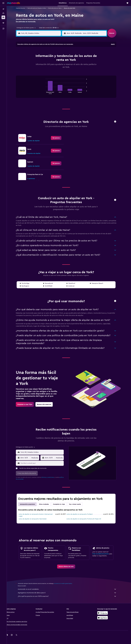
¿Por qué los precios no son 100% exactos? (70, 596)
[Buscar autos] (3, 17)
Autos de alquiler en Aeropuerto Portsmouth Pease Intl (87, 519)
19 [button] (43, 66)
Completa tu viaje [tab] (62, 504)
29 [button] (58, 71)
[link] (59, 138)
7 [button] (53, 56)
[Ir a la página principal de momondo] (13, 3)
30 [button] (62, 71)
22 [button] (58, 66)
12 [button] (43, 61)
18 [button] (39, 66)
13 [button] (48, 61)
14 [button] (53, 61)
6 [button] (48, 56)
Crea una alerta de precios (103, 554)
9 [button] (62, 56)
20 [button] (48, 66)
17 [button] (34, 66)
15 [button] (58, 61)
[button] (3, 3)
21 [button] (53, 66)
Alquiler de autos (23, 8)
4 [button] (39, 56)
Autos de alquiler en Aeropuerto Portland (82, 514)
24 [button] (34, 71)
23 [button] (62, 66)
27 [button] (48, 71)
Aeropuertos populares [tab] (30, 504)
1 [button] (58, 52)
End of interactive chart (47, 92)
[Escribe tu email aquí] (45, 463)
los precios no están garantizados (66, 583)
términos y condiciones (51, 477)
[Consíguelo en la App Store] (105, 618)
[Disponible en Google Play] (105, 613)
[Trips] (3, 23)
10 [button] (34, 61)
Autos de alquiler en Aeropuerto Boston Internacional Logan (38, 515)
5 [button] (43, 56)
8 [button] (58, 56)
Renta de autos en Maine (58, 8)
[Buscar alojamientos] (3, 13)
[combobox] (28, 28)
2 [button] (62, 52)
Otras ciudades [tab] (47, 504)
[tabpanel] (69, 89)
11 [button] (39, 61)
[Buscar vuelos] (3, 9)
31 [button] (34, 75)
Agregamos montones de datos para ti (70, 593)
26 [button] (43, 71)
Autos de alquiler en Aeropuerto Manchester (35, 519)
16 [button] (62, 61)
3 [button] (34, 56)
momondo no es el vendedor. (70, 589)
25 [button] (39, 71)
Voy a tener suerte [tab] (78, 504)
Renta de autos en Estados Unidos (40, 8)
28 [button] (53, 71)
